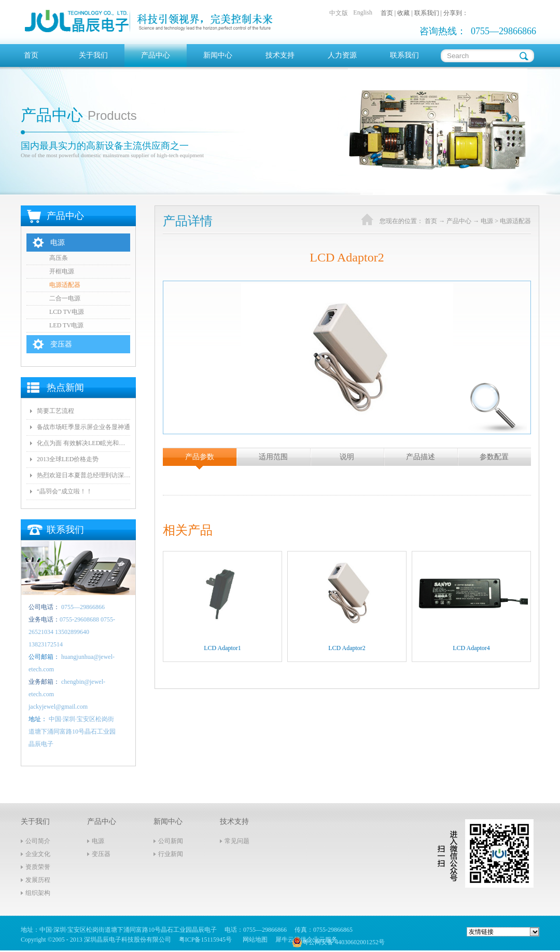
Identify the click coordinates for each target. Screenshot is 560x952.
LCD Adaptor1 (222, 648)
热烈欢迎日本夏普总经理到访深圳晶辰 (83, 475)
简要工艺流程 (55, 411)
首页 (31, 55)
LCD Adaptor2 (347, 648)
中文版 (339, 13)
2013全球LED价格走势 (68, 459)
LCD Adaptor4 (471, 648)
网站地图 (254, 940)
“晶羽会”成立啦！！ (65, 491)
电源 (487, 221)
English (363, 12)
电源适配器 (515, 221)
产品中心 (459, 221)
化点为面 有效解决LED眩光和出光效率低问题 (83, 443)
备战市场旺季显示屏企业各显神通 (83, 427)
